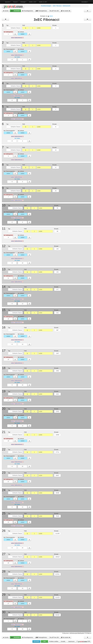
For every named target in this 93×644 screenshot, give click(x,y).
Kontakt (63, 641)
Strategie (23, 2)
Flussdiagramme (27, 11)
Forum (15, 2)
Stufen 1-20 (33, 2)
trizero (51, 16)
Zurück (6, 11)
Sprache (8, 2)
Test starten (66, 11)
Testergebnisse (41, 11)
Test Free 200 (54, 11)
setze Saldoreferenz (17, 38)
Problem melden (54, 641)
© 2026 (83, 641)
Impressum (71, 641)
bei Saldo (17, 57)
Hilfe (44, 641)
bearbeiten (15, 11)
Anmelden (85, 2)
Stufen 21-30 (43, 2)
